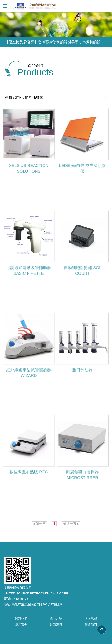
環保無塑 (91, 618)
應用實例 (21, 624)
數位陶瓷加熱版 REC (29, 472)
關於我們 (21, 618)
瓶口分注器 (82, 370)
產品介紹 (56, 618)
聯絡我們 (91, 624)
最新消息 (56, 624)
